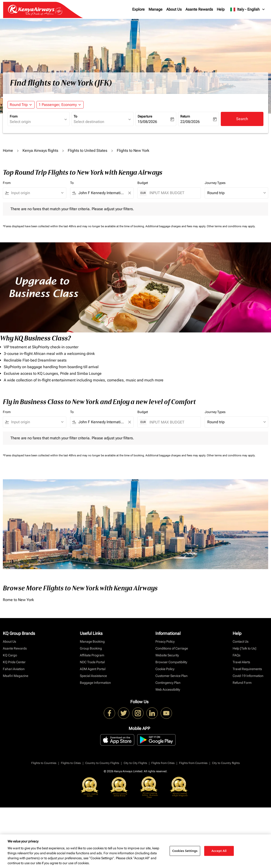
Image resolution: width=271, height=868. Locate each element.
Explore (138, 9)
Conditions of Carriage (172, 648)
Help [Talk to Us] (244, 648)
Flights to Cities (71, 763)
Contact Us (241, 641)
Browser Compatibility (171, 662)
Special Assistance (93, 676)
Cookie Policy (165, 669)
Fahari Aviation (14, 669)
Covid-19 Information (248, 676)
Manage (156, 9)
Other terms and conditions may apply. (231, 226)
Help (221, 9)
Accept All (219, 851)
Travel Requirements (247, 669)
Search (242, 119)
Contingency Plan (168, 683)
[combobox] (36, 122)
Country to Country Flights (102, 763)
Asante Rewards (199, 9)
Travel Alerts (241, 662)
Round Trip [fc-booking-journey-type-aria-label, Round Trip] (19, 105)
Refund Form (242, 683)
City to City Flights (135, 763)
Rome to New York (18, 600)
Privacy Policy (165, 641)
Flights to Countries (44, 763)
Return (185, 116)
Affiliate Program (92, 655)
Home (8, 150)
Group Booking (91, 648)
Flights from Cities (163, 763)
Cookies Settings (185, 851)
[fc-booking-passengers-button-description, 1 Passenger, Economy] (58, 105)
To (75, 116)
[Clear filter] (129, 193)
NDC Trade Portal (92, 662)
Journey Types (215, 183)
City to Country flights (226, 763)
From (14, 116)
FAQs (237, 655)
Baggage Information (95, 683)
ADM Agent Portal (93, 669)
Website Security (167, 655)
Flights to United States (88, 150)
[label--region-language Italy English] (248, 9)
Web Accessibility (168, 689)
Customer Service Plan (172, 676)
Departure (145, 116)
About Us (174, 9)
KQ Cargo (10, 655)
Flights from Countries (193, 763)
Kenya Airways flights (40, 150)
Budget (143, 183)
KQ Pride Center (14, 662)
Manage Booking (92, 641)
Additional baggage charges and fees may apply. (176, 226)
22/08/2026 (190, 122)
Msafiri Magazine (16, 676)
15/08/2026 (147, 122)
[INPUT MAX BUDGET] (173, 193)
